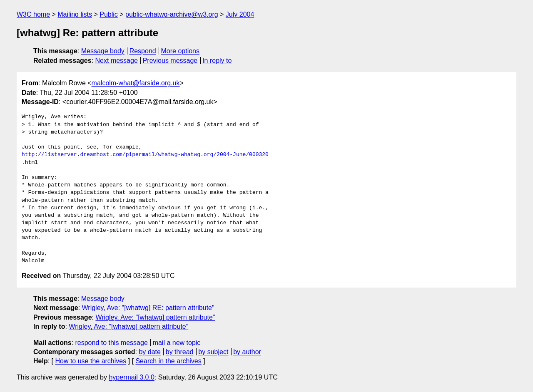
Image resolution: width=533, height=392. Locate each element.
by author (247, 352)
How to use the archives (91, 361)
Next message (117, 61)
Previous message (170, 61)
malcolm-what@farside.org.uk (136, 83)
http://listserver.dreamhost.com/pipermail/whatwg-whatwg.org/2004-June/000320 (145, 155)
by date (149, 352)
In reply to (217, 61)
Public (109, 14)
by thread (180, 352)
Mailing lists (75, 14)
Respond (143, 51)
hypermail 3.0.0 (131, 377)
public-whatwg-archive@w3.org (172, 14)
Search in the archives (168, 361)
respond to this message (111, 343)
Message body (103, 51)
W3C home (33, 14)
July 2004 (240, 14)
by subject (213, 352)
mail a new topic (177, 343)
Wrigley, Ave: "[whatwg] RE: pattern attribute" (148, 308)
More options (181, 51)
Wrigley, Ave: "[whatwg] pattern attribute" (155, 317)
